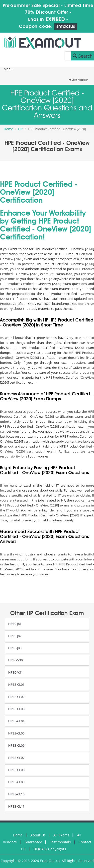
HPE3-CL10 (16, 794)
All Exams (61, 835)
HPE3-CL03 (16, 709)
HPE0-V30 (15, 660)
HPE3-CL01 (16, 685)
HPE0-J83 (15, 648)
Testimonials (60, 842)
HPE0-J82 (15, 636)
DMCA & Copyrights (50, 849)
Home (8, 129)
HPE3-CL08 (16, 770)
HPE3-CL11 (16, 806)
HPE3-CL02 (16, 697)
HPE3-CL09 (16, 782)
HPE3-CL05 (16, 733)
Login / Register (79, 80)
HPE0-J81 (15, 624)
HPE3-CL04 (16, 721)
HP (20, 129)
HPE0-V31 (15, 672)
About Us (38, 835)
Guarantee (33, 842)
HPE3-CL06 (16, 745)
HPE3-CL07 (16, 758)
